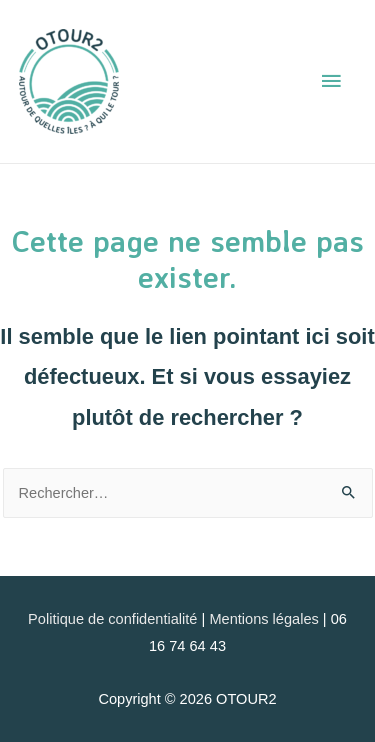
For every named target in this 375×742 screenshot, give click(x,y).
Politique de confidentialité (112, 619)
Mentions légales (263, 619)
